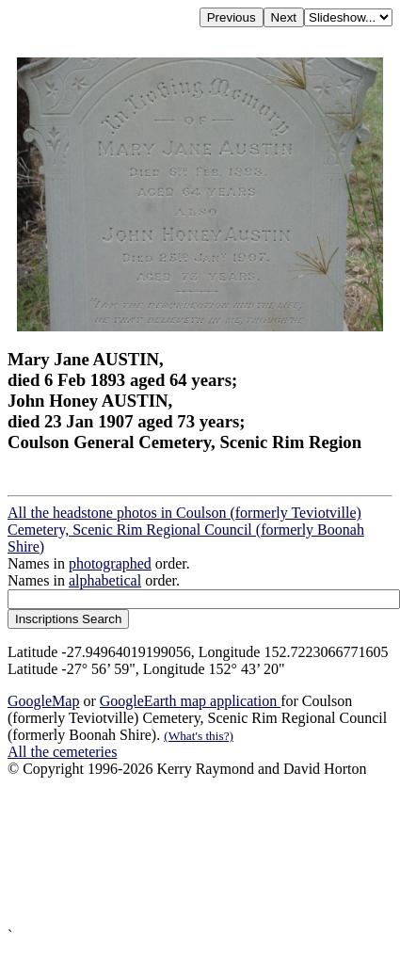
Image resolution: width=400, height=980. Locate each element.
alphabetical (105, 580)
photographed (110, 563)
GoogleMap (43, 701)
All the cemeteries (62, 752)
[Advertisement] (176, 852)
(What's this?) (199, 736)
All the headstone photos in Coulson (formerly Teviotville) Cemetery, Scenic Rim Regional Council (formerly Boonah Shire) (186, 530)
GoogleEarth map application (190, 701)
